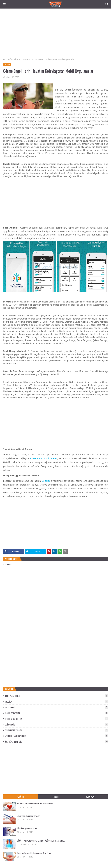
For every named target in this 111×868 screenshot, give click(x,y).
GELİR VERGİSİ (56, 725)
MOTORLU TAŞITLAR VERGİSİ (56, 736)
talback (17, 59)
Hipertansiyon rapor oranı (27, 828)
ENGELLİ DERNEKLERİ (56, 713)
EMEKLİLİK (56, 702)
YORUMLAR (90, 797)
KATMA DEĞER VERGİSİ (56, 730)
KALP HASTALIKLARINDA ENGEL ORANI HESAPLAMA (36, 803)
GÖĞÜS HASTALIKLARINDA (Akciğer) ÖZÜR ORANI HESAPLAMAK (41, 841)
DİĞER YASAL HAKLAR (56, 696)
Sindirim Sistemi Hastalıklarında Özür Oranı (34, 853)
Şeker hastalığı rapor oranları (29, 816)
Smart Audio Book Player (44, 458)
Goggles (46, 481)
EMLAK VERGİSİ (56, 707)
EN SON (55, 797)
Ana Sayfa (7, 59)
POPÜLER (21, 797)
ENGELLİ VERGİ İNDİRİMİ (56, 719)
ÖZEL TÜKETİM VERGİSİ (56, 742)
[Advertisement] (55, 33)
